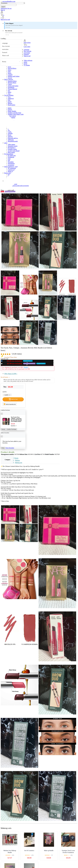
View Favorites (10, 448)
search (3, 7)
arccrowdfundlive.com (9, 1)
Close (3, 448)
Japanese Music (12, 81)
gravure (10, 78)
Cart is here (27, 47)
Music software (9, 79)
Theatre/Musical (12, 89)
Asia (9, 94)
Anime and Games (13, 86)
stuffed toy (11, 98)
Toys (9, 97)
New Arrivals (6, 46)
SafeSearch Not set (6, 8)
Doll (9, 100)
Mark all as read (5, 20)
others (10, 70)
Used (24, 364)
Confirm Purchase (12, 429)
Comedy (10, 75)
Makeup (17, 460)
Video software (28, 60)
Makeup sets (19, 463)
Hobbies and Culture (14, 76)
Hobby (10, 108)
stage (9, 72)
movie (25, 64)
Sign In (3, 10)
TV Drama (27, 65)
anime (25, 62)
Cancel (3, 429)
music (9, 67)
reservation (5, 49)
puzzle (10, 102)
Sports (10, 73)
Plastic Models (12, 111)
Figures (10, 110)
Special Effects (12, 68)
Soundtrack (11, 87)
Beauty (4, 62)
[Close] (2, 414)
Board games (11, 105)
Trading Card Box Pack (14, 113)
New (18, 361)
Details (26, 367)
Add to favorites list (10, 404)
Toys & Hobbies (9, 95)
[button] (39, 17)
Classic (10, 84)
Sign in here (27, 43)
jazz (9, 91)
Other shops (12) (11, 374)
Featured (5, 52)
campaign (5, 43)
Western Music (12, 83)
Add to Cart (13, 399)
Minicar (10, 103)
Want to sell (5, 56)
